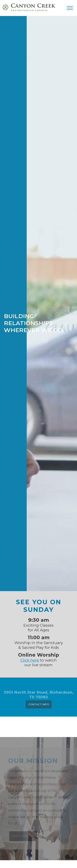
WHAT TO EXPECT (23, 836)
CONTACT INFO (39, 705)
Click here (30, 660)
